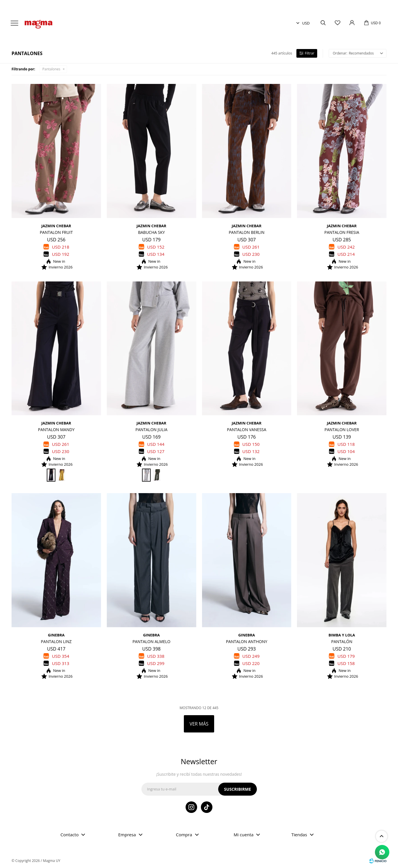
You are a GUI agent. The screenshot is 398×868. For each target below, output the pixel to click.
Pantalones (51, 69)
